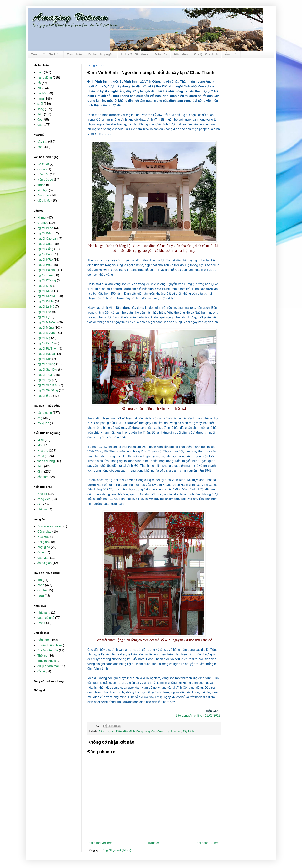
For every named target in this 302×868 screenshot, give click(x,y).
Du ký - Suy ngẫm (101, 54)
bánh (41, 585)
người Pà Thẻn (47, 349)
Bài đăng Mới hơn (100, 843)
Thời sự (43, 656)
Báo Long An (107, 731)
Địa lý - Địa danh (206, 54)
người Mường (47, 333)
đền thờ (42, 477)
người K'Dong (47, 280)
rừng (41, 99)
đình (132, 731)
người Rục (44, 359)
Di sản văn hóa (48, 650)
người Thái (45, 375)
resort (41, 623)
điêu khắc (44, 201)
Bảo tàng (44, 640)
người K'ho (45, 286)
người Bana (45, 228)
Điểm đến (181, 54)
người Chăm (46, 244)
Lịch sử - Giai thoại (135, 54)
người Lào (44, 312)
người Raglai (46, 354)
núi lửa (42, 93)
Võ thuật (43, 164)
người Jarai (45, 275)
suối (40, 104)
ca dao (42, 169)
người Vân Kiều (48, 385)
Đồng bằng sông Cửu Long (153, 731)
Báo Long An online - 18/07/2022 (198, 716)
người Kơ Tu (46, 301)
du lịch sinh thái (48, 666)
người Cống (45, 249)
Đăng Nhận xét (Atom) (116, 850)
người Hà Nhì (46, 270)
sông (41, 109)
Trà (40, 580)
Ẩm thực (231, 54)
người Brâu (45, 233)
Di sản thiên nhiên (50, 645)
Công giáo (44, 532)
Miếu (41, 440)
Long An (176, 731)
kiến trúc (43, 174)
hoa (40, 147)
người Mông (46, 328)
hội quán (43, 423)
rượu (41, 596)
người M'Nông (47, 322)
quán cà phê (46, 618)
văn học (43, 190)
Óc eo (42, 552)
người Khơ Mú (47, 296)
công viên (44, 499)
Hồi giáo (43, 542)
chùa (41, 456)
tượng (41, 185)
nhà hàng (44, 612)
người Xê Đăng (48, 390)
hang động (45, 78)
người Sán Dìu (47, 370)
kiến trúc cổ (45, 180)
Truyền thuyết (47, 661)
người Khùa (45, 291)
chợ (40, 418)
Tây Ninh (188, 731)
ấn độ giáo (44, 563)
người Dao (44, 254)
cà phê (42, 590)
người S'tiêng (46, 364)
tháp (40, 466)
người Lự (43, 317)
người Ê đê (45, 396)
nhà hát (42, 509)
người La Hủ (46, 307)
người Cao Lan (47, 239)
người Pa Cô (46, 343)
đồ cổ (41, 671)
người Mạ (44, 338)
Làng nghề (45, 413)
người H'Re (45, 260)
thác (40, 114)
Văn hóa (161, 54)
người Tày (44, 380)
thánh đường (46, 461)
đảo (40, 125)
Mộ (39, 445)
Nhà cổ (42, 494)
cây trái (42, 142)
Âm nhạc (43, 195)
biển (40, 72)
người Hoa (44, 265)
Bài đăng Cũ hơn (208, 843)
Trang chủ (154, 843)
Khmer (42, 218)
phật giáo (44, 547)
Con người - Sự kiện (46, 54)
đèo (40, 120)
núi (39, 88)
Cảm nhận (74, 54)
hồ (39, 83)
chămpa (43, 223)
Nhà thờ (43, 451)
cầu (40, 504)
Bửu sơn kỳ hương (50, 526)
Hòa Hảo (43, 537)
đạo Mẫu (43, 558)
